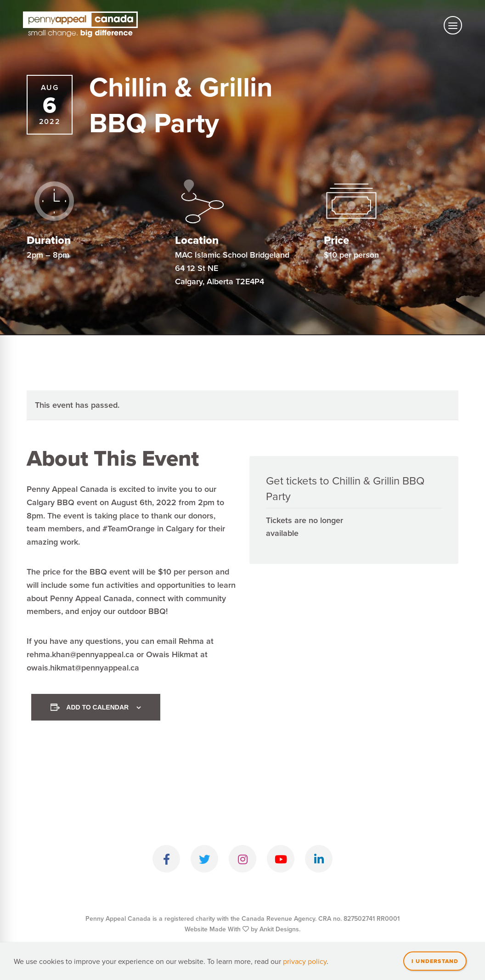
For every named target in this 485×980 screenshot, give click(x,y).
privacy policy (305, 963)
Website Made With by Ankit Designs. (242, 929)
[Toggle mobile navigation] (453, 25)
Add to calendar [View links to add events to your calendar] (97, 707)
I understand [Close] (435, 962)
